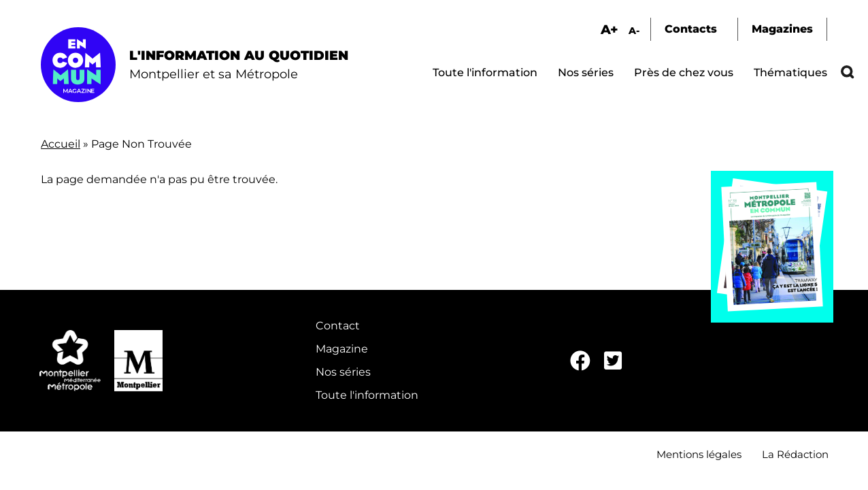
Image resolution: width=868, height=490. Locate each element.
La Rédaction (795, 454)
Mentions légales (699, 454)
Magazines (782, 29)
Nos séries (586, 72)
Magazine (342, 349)
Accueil (61, 144)
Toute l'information (485, 72)
